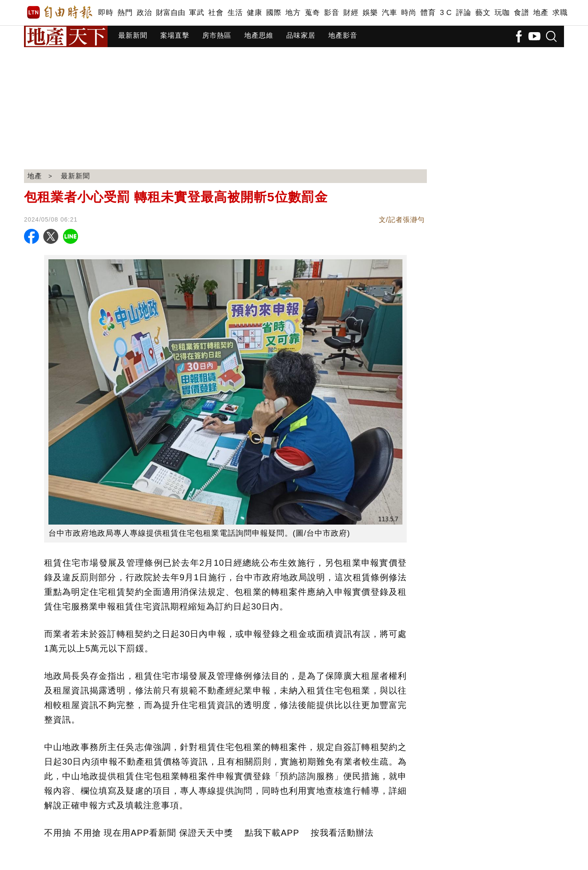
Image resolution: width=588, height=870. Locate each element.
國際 (274, 13)
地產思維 (259, 35)
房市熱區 (217, 35)
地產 (541, 13)
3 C (446, 13)
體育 (428, 13)
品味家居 (301, 35)
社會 (216, 13)
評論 (463, 13)
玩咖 (502, 13)
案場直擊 (175, 35)
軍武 (196, 13)
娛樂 (370, 13)
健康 (254, 13)
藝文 (483, 13)
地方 (293, 13)
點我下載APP (272, 833)
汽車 (389, 13)
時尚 (409, 13)
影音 (331, 13)
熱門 (125, 13)
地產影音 (343, 35)
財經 (351, 13)
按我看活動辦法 (342, 833)
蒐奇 (312, 13)
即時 (106, 13)
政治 (144, 13)
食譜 (521, 13)
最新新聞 (133, 35)
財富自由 (170, 13)
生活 (235, 13)
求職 (560, 13)
